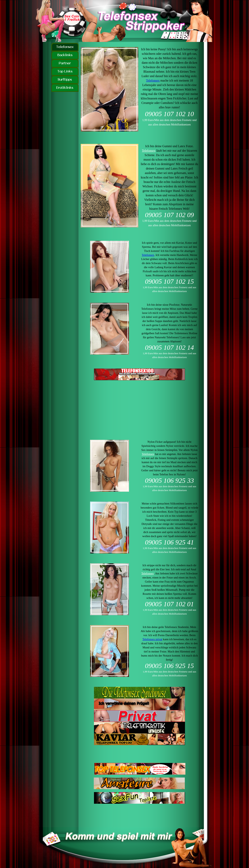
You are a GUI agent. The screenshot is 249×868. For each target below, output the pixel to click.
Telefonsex (153, 80)
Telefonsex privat (152, 639)
